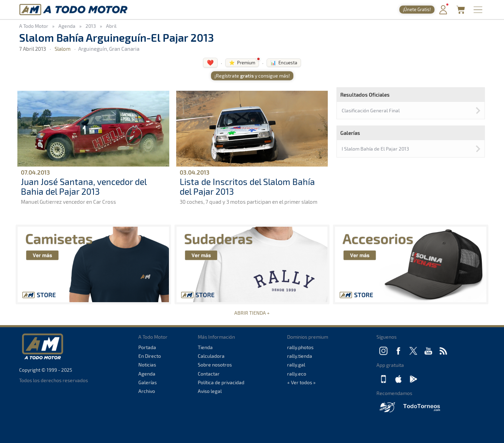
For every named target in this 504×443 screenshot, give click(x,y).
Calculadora (211, 356)
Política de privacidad (221, 382)
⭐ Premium (242, 63)
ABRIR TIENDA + (252, 313)
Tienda (205, 347)
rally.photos (300, 347)
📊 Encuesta (284, 63)
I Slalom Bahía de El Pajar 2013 (375, 149)
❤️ (210, 62)
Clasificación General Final (371, 110)
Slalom (63, 49)
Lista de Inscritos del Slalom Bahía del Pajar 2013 (247, 186)
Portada (147, 347)
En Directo (150, 356)
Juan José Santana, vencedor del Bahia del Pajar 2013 (84, 186)
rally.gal (296, 365)
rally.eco (297, 374)
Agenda (147, 374)
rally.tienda (300, 356)
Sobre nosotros (215, 365)
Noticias (147, 365)
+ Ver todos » (301, 382)
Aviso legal (210, 391)
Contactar (209, 374)
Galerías (148, 382)
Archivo (147, 391)
